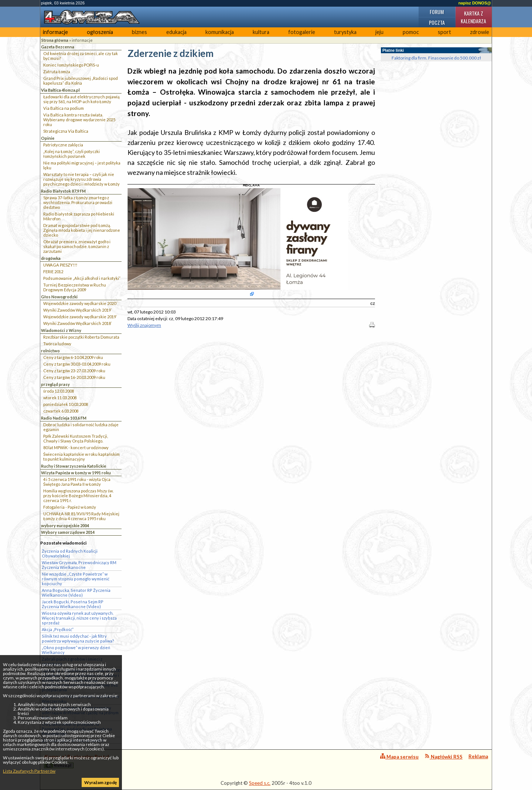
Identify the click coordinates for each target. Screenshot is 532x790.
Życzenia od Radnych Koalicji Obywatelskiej (70, 553)
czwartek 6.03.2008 (61, 411)
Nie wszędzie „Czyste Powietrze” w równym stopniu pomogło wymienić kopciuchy (76, 579)
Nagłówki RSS (444, 757)
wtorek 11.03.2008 (60, 398)
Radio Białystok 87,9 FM (63, 191)
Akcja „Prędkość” (58, 629)
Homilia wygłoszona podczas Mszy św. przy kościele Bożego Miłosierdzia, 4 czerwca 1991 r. (78, 496)
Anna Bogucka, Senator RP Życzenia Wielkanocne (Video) (76, 593)
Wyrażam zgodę (100, 782)
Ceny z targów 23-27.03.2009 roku (74, 371)
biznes (139, 32)
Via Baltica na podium (64, 108)
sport (444, 32)
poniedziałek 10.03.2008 (66, 404)
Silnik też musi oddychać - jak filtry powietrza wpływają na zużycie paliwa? (78, 638)
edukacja (176, 32)
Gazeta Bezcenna (58, 47)
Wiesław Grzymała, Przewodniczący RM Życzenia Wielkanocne (79, 565)
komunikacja (220, 32)
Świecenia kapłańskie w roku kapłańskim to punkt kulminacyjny (81, 457)
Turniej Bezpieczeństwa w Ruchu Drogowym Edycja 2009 (75, 287)
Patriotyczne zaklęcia (63, 145)
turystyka (345, 32)
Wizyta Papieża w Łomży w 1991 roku (76, 473)
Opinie (48, 138)
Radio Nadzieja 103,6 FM (64, 418)
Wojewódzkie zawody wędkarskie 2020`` (81, 303)
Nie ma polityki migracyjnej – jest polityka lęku (82, 165)
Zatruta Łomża (57, 72)
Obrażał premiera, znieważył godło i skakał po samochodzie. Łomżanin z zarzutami (77, 246)
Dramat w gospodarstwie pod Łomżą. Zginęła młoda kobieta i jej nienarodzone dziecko (82, 230)
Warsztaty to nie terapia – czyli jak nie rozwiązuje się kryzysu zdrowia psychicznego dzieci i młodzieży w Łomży (81, 179)
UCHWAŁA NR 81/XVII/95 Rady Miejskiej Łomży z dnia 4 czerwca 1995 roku (81, 516)
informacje (55, 32)
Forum (437, 12)
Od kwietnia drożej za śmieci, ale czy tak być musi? (81, 56)
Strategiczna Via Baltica (66, 131)
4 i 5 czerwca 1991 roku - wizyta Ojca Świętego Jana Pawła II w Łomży (77, 482)
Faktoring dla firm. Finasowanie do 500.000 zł (436, 58)
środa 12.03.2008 (59, 391)
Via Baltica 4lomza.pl (60, 90)
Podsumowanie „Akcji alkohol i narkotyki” (82, 278)
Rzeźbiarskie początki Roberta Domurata (81, 337)
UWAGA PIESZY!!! (60, 265)
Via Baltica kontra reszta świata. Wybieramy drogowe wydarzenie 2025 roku (79, 120)
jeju (379, 32)
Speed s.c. (260, 783)
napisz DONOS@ (475, 3)
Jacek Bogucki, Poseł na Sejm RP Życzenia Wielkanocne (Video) (73, 604)
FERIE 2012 (53, 272)
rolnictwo (50, 351)
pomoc (411, 32)
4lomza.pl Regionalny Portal (76, 761)
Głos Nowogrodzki (59, 297)
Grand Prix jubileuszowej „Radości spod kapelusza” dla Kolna (81, 81)
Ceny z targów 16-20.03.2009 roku (74, 377)
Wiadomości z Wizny (61, 330)
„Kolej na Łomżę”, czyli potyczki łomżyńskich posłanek (71, 154)
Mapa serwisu (399, 757)
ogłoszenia (100, 32)
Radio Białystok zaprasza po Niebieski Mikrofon (79, 216)
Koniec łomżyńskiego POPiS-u (71, 65)
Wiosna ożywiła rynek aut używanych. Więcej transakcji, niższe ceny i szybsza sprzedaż (79, 618)
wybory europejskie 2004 (65, 525)
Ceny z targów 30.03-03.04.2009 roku (77, 364)
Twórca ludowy (57, 344)
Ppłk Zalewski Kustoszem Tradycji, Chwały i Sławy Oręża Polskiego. (76, 438)
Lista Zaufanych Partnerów (29, 771)
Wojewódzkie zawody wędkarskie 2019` (80, 317)
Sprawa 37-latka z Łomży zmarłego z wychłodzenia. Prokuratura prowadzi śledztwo (78, 202)
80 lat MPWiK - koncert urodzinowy (76, 447)
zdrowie (480, 32)
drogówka (51, 258)
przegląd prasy (55, 384)
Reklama (478, 756)
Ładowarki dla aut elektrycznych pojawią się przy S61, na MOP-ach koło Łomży (81, 99)
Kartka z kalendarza (473, 17)
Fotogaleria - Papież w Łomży (70, 507)
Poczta (437, 22)
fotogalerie (302, 32)
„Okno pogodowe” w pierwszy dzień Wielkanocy (76, 650)
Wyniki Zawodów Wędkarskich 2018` (78, 323)
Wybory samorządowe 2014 (68, 532)
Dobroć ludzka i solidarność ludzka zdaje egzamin (81, 427)
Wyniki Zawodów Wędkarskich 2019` (78, 310)
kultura (261, 32)
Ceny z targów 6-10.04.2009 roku (73, 357)
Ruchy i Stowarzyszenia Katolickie (74, 466)
